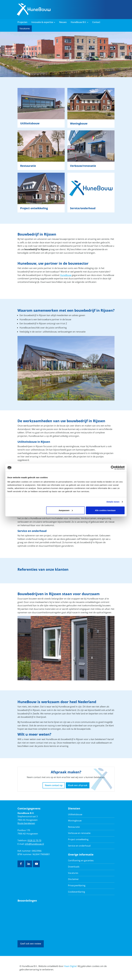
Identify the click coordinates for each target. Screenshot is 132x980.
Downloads (74, 867)
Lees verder (41, 108)
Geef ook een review (31, 944)
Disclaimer (73, 879)
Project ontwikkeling (78, 839)
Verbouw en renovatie (79, 833)
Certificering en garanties (81, 860)
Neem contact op (54, 785)
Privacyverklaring (77, 885)
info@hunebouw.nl (34, 844)
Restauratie (74, 827)
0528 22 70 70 (34, 840)
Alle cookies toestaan (105, 510)
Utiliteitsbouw (75, 814)
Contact (96, 22)
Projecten (22, 22)
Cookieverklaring (77, 892)
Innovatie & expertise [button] (43, 22)
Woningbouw (75, 821)
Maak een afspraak (78, 785)
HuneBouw (66, 275)
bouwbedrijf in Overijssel (33, 717)
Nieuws (63, 22)
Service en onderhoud (79, 846)
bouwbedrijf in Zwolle (28, 714)
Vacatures (25, 28)
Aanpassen (66, 510)
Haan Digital (70, 966)
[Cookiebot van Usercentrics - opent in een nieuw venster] (113, 468)
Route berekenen (26, 823)
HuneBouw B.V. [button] (79, 22)
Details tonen (113, 502)
